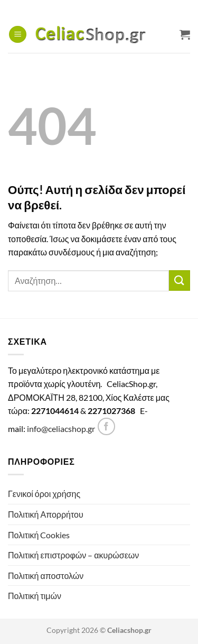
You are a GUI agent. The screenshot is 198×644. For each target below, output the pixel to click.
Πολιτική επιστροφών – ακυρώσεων (73, 555)
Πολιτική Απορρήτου (46, 514)
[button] (18, 35)
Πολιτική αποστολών (46, 576)
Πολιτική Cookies (39, 535)
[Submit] (180, 280)
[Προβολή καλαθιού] (185, 34)
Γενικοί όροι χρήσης (44, 494)
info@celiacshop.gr (61, 429)
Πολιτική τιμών (35, 596)
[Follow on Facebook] (106, 426)
